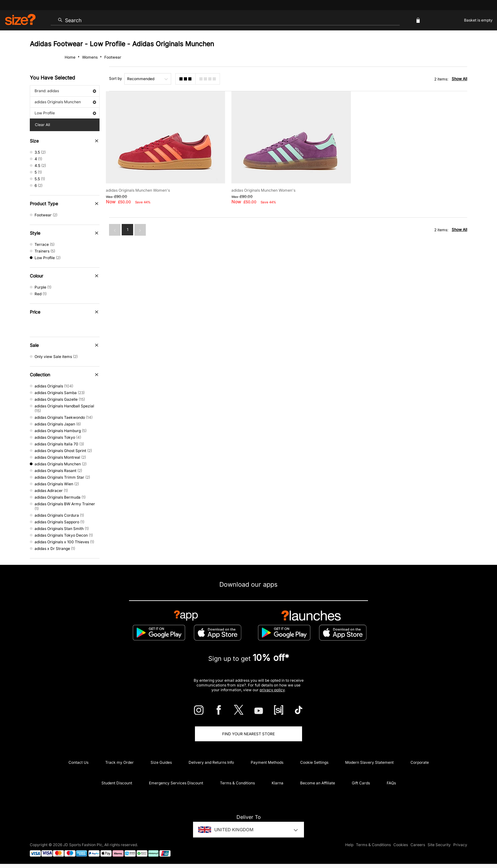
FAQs (391, 783)
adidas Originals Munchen (65, 102)
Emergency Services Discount (176, 783)
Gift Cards (361, 783)
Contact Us (78, 762)
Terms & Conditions (237, 783)
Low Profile (65, 113)
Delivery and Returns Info (211, 762)
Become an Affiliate (318, 783)
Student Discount (117, 783)
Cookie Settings (314, 762)
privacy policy (272, 690)
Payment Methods (267, 762)
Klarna (278, 783)
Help (349, 845)
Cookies (401, 845)
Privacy (460, 845)
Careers (418, 845)
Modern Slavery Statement (369, 762)
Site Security (439, 845)
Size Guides (161, 762)
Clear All (42, 125)
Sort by (116, 78)
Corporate (420, 762)
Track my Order (119, 762)
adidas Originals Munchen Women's (138, 190)
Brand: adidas (65, 91)
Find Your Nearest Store (248, 734)
